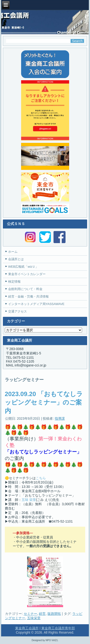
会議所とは (16, 259)
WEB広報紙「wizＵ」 (23, 267)
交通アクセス (18, 311)
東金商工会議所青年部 (58, 628)
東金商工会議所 (27, 628)
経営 (42, 614)
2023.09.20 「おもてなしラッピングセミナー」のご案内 (44, 402)
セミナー (30, 614)
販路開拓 (54, 614)
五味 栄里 (29, 500)
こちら (41, 478)
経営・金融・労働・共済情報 (28, 296)
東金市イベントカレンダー (27, 274)
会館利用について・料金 (25, 289)
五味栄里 (34, 618)
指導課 (60, 418)
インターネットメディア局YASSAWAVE (36, 304)
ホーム (13, 252)
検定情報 (14, 282)
